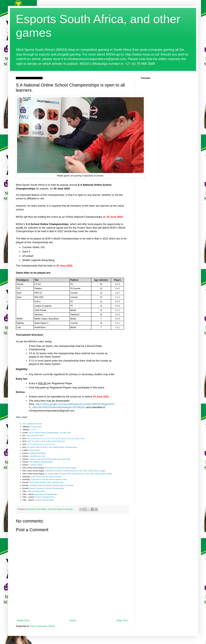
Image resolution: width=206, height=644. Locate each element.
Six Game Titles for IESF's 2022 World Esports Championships (52, 447)
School (34, 430)
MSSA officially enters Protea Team (41, 444)
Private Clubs (36, 427)
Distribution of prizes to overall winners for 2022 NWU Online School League (75, 471)
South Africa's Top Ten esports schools (46, 477)
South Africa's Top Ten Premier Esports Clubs (49, 479)
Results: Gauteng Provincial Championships (47, 488)
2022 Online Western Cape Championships (46, 482)
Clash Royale (34, 450)
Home (73, 620)
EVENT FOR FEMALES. (56, 441)
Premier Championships (45, 497)
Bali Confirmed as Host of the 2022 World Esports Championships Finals (56, 439)
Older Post (122, 620)
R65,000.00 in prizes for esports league (61, 468)
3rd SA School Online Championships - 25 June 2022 (50, 433)
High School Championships (46, 494)
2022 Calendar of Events (32, 424)
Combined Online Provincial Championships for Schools (51, 485)
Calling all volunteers (38, 453)
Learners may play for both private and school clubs (50, 459)
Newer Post (23, 620)
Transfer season (36, 465)
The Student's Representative (41, 462)
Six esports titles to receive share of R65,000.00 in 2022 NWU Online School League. (79, 474)
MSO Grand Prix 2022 (35, 436)
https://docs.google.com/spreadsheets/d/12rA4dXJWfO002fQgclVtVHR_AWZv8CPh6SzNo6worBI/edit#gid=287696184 (72, 406)
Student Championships (45, 500)
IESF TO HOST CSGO (37, 441)
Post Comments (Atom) (43, 626)
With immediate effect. (36, 491)
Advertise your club (38, 456)
